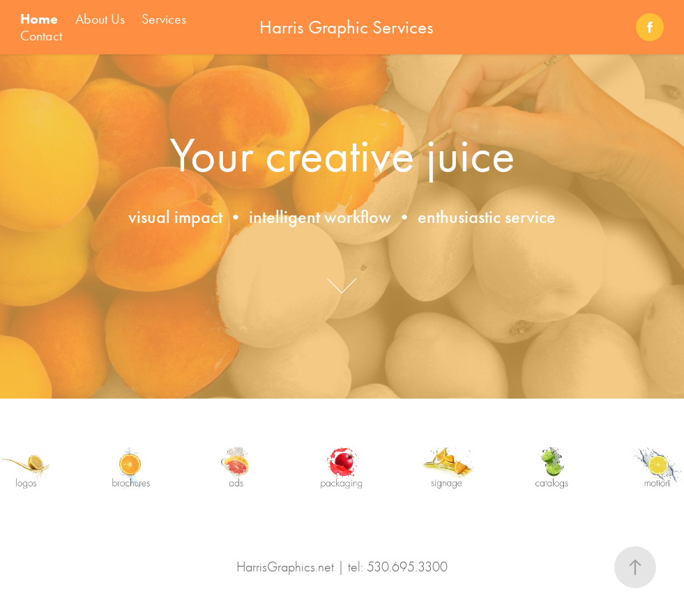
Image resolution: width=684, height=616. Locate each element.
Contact (41, 36)
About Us (100, 19)
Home (39, 19)
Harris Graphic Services (347, 27)
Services (164, 19)
